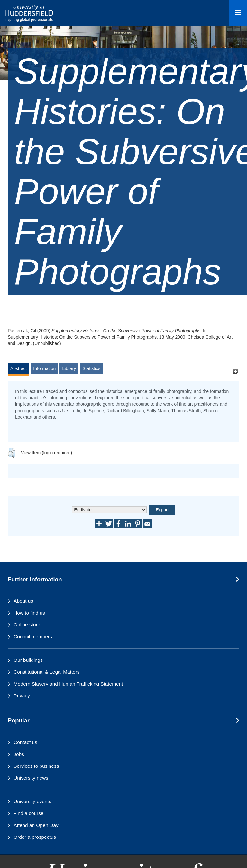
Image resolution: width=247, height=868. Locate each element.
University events (32, 801)
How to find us (29, 613)
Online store (27, 625)
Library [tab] (69, 368)
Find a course (28, 813)
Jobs (19, 754)
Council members (33, 637)
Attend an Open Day (36, 825)
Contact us (25, 742)
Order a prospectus (35, 837)
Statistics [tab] (91, 368)
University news (31, 778)
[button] (11, 453)
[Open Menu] (238, 13)
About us (23, 601)
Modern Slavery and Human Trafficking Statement (68, 684)
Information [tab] (44, 368)
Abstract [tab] (18, 368)
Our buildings (28, 660)
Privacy (22, 696)
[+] (235, 372)
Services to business (36, 766)
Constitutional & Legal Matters (46, 672)
